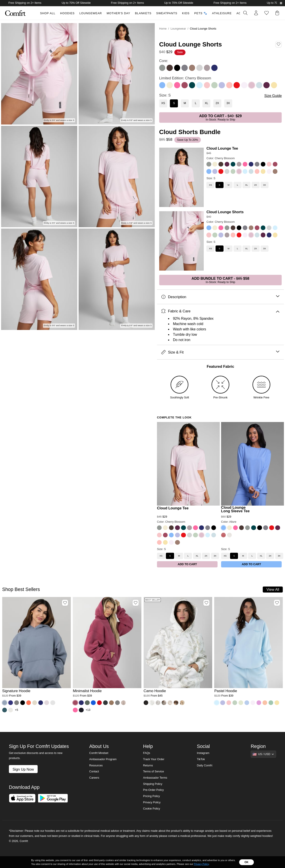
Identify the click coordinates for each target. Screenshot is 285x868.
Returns (148, 766)
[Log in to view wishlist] (267, 13)
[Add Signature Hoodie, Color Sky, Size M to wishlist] (65, 603)
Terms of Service (153, 772)
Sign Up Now (23, 769)
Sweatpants (167, 13)
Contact (94, 772)
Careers (94, 778)
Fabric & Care (220, 311)
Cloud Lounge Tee (222, 148)
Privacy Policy (152, 802)
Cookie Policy (151, 809)
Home (163, 29)
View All (273, 589)
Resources (96, 766)
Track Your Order (154, 759)
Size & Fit (220, 352)
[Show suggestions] (263, 754)
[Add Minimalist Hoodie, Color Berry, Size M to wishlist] (136, 603)
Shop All (48, 13)
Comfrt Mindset (99, 753)
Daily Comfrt (205, 766)
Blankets (143, 13)
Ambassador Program (103, 759)
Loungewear (91, 13)
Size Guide (273, 96)
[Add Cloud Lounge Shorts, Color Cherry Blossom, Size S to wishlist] (279, 44)
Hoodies (67, 13)
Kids (186, 13)
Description (220, 297)
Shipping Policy (153, 784)
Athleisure (222, 13)
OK (246, 862)
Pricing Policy (151, 796)
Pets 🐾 (201, 13)
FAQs (147, 753)
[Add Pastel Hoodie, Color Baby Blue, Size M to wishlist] (277, 603)
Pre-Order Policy (153, 790)
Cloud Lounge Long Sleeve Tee (235, 509)
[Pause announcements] (281, 3)
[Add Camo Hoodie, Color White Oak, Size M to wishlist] (206, 603)
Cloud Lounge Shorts (225, 212)
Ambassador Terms (155, 778)
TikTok (201, 759)
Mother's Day (118, 13)
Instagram (203, 753)
